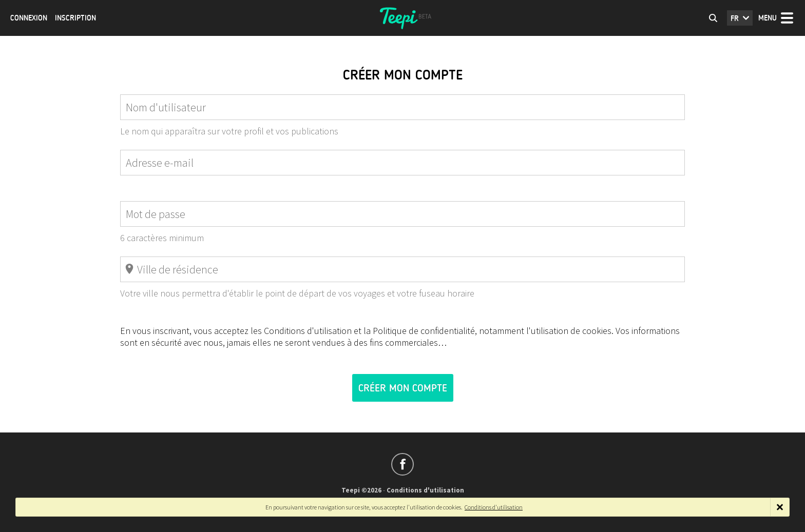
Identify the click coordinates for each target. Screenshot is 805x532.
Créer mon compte (403, 388)
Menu (768, 18)
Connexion (29, 18)
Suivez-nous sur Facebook (402, 464)
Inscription (75, 18)
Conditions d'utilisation (425, 490)
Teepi (402, 18)
